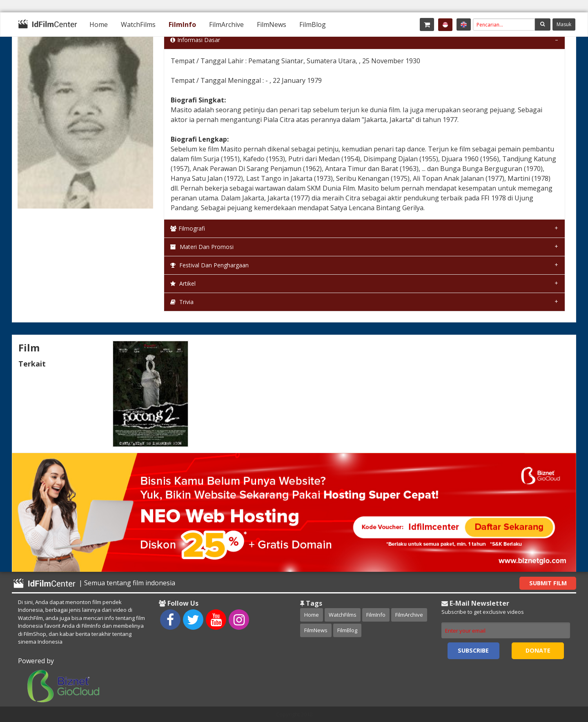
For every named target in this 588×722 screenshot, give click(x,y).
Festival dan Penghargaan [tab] (209, 265)
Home (99, 24)
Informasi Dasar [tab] (195, 40)
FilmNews (272, 24)
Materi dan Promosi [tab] (202, 247)
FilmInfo (182, 24)
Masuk (564, 24)
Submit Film (548, 583)
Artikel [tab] (183, 283)
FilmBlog (313, 24)
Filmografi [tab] (188, 228)
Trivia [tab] (182, 302)
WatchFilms (138, 24)
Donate (538, 650)
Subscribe (473, 650)
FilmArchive (226, 24)
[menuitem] (99, 24)
